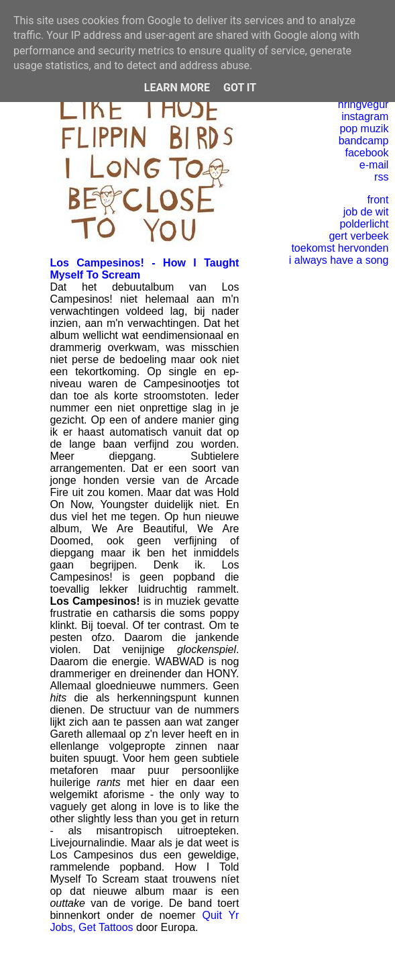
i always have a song (339, 260)
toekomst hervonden (340, 248)
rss (381, 177)
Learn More (177, 88)
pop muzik (364, 129)
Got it (240, 88)
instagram (365, 116)
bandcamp (364, 141)
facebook (366, 153)
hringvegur (363, 104)
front (378, 200)
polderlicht (364, 224)
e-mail (374, 165)
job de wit (366, 212)
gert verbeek (358, 236)
